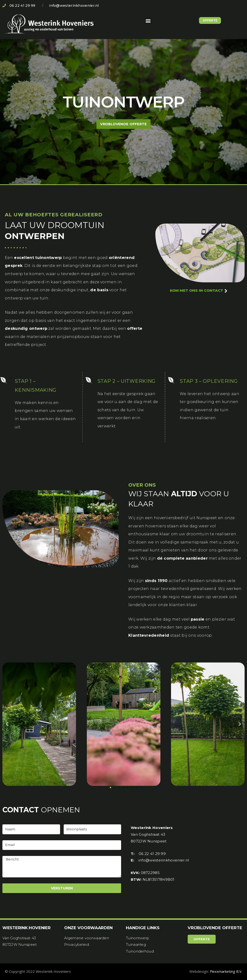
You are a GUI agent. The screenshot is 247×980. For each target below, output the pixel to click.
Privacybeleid (77, 944)
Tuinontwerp (137, 938)
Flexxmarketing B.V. (226, 971)
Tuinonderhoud (140, 951)
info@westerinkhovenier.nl (164, 860)
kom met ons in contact (199, 290)
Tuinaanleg (136, 944)
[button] (148, 21)
